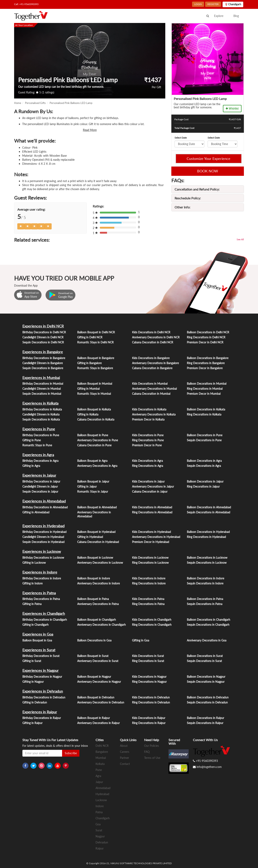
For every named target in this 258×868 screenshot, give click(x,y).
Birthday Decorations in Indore (42, 578)
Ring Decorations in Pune (148, 440)
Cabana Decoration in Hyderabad (98, 542)
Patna (99, 812)
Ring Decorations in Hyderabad (206, 537)
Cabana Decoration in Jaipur (150, 491)
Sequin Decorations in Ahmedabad (209, 512)
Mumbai (101, 758)
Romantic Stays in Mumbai (94, 394)
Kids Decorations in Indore (149, 578)
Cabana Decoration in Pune (94, 445)
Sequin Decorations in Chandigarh (208, 625)
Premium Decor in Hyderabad (151, 542)
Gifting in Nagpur (33, 682)
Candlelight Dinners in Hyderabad (43, 537)
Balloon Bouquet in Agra (92, 461)
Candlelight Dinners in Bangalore (43, 363)
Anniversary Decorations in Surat (98, 661)
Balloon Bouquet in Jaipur (93, 481)
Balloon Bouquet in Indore (94, 578)
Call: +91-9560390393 (26, 4)
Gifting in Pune (32, 440)
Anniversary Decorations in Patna (98, 604)
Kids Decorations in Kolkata (149, 409)
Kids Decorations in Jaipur (148, 481)
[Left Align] (21, 226)
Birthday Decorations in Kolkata (42, 409)
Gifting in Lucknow (34, 563)
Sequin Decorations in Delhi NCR (43, 342)
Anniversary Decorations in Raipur (98, 723)
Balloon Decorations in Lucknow (207, 558)
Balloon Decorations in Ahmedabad (209, 507)
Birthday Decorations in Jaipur (41, 481)
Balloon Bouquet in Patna (93, 599)
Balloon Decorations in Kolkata (206, 409)
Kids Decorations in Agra (147, 461)
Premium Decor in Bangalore (205, 368)
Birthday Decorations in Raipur (42, 718)
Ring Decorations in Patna (148, 604)
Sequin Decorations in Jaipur (40, 491)
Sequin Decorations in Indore (205, 583)
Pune (99, 770)
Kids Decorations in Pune (148, 435)
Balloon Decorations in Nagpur (206, 677)
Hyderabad (102, 794)
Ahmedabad (103, 788)
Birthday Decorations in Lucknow (43, 558)
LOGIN (198, 4)
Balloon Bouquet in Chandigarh (97, 620)
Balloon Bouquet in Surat (93, 656)
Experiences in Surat (39, 650)
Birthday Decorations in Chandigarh (45, 620)
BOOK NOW (208, 171)
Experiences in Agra (38, 455)
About (124, 746)
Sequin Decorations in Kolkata (41, 419)
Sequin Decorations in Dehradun (207, 702)
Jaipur (99, 782)
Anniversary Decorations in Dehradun (101, 702)
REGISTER (213, 4)
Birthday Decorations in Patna (41, 599)
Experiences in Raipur (40, 712)
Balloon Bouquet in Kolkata (94, 409)
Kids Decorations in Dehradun (151, 697)
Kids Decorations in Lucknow (150, 558)
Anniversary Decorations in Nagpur (99, 682)
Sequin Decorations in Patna (205, 604)
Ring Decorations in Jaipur (203, 486)
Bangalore (102, 752)
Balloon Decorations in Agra (204, 461)
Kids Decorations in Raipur (149, 718)
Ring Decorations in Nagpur (149, 682)
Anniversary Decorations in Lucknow (100, 563)
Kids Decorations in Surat (148, 656)
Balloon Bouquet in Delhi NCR (96, 332)
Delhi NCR (102, 746)
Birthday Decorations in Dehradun (44, 697)
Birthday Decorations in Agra (40, 461)
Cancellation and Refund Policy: (197, 189)
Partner (124, 758)
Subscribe (71, 753)
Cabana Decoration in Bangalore (152, 368)
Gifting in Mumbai (88, 389)
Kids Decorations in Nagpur (149, 677)
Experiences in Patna (39, 593)
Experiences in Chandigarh (44, 613)
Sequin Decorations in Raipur (205, 723)
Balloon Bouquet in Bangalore (96, 358)
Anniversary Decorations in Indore (98, 583)
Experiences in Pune (39, 429)
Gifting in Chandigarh (35, 625)
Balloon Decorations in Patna (205, 599)
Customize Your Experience (209, 158)
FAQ (147, 752)
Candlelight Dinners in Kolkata (41, 414)
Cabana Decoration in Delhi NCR (153, 342)
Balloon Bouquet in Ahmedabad (97, 507)
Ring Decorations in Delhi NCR (206, 337)
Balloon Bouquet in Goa (37, 640)
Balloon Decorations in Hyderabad (208, 532)
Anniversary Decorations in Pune (98, 440)
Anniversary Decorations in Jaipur (153, 486)
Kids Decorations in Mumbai (150, 384)
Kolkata (100, 764)
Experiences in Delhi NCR (43, 326)
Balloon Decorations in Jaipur (205, 481)
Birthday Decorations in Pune (41, 435)
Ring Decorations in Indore (149, 583)
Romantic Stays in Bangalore (95, 368)
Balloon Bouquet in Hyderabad (96, 532)
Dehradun (102, 842)
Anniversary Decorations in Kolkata (154, 414)
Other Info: (182, 207)
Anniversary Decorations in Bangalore (155, 363)
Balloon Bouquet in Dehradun (96, 697)
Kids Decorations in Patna (148, 599)
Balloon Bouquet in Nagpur (94, 677)
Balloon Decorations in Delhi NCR (208, 332)
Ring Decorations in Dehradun (151, 702)
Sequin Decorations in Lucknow (207, 563)
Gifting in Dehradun (35, 702)
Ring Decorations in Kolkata (204, 414)
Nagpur (100, 836)
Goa (98, 824)
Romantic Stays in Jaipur (93, 491)
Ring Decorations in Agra (148, 466)
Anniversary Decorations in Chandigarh (101, 625)
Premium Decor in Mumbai (204, 394)
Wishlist (232, 108)
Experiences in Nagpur (41, 670)
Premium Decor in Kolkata (148, 419)
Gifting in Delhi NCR (90, 337)
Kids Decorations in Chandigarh (152, 620)
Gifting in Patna (32, 604)
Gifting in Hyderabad (90, 537)
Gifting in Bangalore (89, 363)
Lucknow (101, 800)
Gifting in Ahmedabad (36, 512)
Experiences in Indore (40, 572)
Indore (100, 806)
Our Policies (151, 746)
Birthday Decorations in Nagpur (42, 677)
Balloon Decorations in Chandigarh (209, 620)
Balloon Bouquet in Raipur (94, 718)
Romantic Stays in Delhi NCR (95, 342)
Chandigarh (103, 818)
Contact (125, 764)
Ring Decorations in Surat (148, 661)
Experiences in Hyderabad (43, 526)
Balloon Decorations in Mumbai (207, 384)
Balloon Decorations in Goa (94, 640)
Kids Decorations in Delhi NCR (151, 332)
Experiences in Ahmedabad (44, 501)
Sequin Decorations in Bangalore (43, 368)
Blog (236, 16)
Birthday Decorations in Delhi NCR (44, 332)
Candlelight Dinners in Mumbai (42, 389)
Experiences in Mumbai (41, 378)
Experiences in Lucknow (42, 551)
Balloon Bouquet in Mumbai (95, 384)
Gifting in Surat (32, 661)
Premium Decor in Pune (147, 445)
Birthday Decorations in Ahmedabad (45, 507)
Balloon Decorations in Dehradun (208, 697)
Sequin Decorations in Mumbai (42, 394)
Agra (98, 776)
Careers (125, 752)
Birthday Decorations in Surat (41, 656)
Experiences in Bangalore (43, 352)
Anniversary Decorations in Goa (207, 640)
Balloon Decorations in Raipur (205, 718)
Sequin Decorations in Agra (204, 466)
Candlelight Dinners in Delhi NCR (43, 337)
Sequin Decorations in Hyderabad (43, 542)
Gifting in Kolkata (88, 414)
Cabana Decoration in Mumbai (151, 394)
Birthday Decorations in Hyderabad (44, 532)
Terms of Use (152, 758)
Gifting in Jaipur (87, 486)
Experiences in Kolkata (40, 403)
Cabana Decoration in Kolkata (96, 419)
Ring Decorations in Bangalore (206, 363)
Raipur (100, 848)
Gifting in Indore (32, 583)
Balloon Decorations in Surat (205, 656)
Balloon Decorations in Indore (205, 578)
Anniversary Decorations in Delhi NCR (156, 337)
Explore (219, 16)
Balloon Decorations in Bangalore (208, 358)
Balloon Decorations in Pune (205, 435)
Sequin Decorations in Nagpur (206, 682)
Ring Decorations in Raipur (149, 723)
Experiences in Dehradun (43, 691)
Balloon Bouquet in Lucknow (95, 558)
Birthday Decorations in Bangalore (44, 358)
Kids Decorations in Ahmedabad (152, 507)
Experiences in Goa (38, 634)
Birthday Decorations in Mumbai (43, 384)
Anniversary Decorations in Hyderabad (156, 537)
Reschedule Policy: (188, 198)
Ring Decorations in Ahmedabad (152, 512)
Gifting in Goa (141, 640)
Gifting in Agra (31, 466)
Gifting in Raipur (32, 723)
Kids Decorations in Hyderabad (151, 532)
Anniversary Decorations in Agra (97, 466)
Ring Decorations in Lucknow (150, 563)
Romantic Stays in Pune (37, 445)
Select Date (181, 138)
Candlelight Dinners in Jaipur (40, 486)
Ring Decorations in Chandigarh (152, 625)
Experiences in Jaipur (39, 475)
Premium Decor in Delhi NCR (205, 342)
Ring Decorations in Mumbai (205, 389)
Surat (99, 830)
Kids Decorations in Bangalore (151, 358)
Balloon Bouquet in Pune (93, 435)
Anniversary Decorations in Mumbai (154, 389)
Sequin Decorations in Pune (204, 440)
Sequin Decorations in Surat (204, 661)
